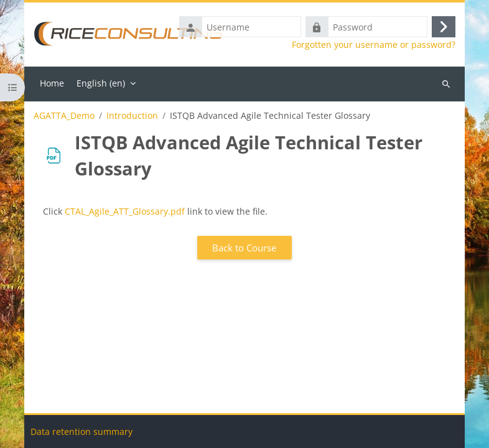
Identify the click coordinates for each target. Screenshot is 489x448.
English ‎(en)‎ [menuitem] (101, 83)
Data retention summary (81, 432)
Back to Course (244, 248)
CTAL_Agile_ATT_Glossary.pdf (125, 211)
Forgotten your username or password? (374, 45)
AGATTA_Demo (64, 116)
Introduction (132, 116)
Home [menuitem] (52, 83)
